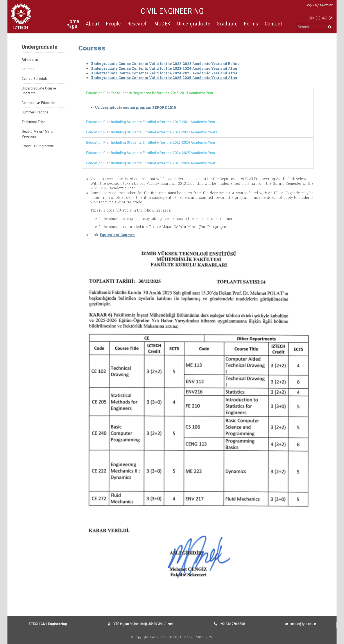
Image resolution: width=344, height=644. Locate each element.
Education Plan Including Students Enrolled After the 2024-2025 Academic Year (151, 153)
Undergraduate (194, 24)
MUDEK (162, 24)
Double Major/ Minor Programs (38, 134)
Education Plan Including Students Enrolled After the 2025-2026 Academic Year (151, 163)
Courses (28, 69)
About (93, 24)
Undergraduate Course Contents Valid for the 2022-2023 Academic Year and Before (165, 64)
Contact (274, 24)
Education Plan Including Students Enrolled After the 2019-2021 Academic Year (151, 122)
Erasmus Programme (38, 146)
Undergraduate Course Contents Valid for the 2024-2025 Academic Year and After (164, 73)
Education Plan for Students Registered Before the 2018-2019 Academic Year (150, 93)
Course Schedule (35, 79)
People (113, 24)
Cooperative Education (39, 103)
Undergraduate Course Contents (39, 91)
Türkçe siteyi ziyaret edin (319, 5)
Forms (251, 24)
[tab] (198, 93)
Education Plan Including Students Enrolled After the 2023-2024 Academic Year (151, 143)
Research (137, 24)
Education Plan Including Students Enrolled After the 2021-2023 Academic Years (152, 132)
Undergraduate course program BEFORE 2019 (135, 107)
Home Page (73, 24)
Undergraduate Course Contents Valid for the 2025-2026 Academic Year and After (164, 78)
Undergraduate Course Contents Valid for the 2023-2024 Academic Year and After (164, 68)
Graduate (227, 24)
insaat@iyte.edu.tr (303, 624)
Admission (30, 59)
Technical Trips (34, 122)
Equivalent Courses (117, 235)
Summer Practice (35, 112)
